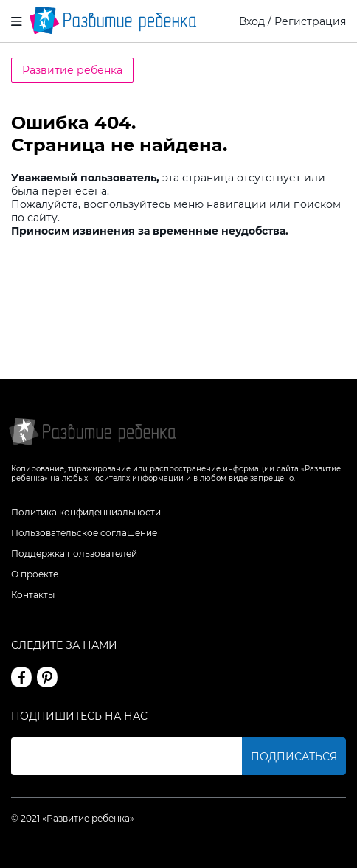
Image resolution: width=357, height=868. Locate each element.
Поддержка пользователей (74, 553)
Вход (252, 21)
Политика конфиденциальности (86, 512)
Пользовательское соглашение (84, 533)
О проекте (35, 574)
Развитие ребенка (72, 70)
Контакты (33, 595)
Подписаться (294, 757)
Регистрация (310, 21)
